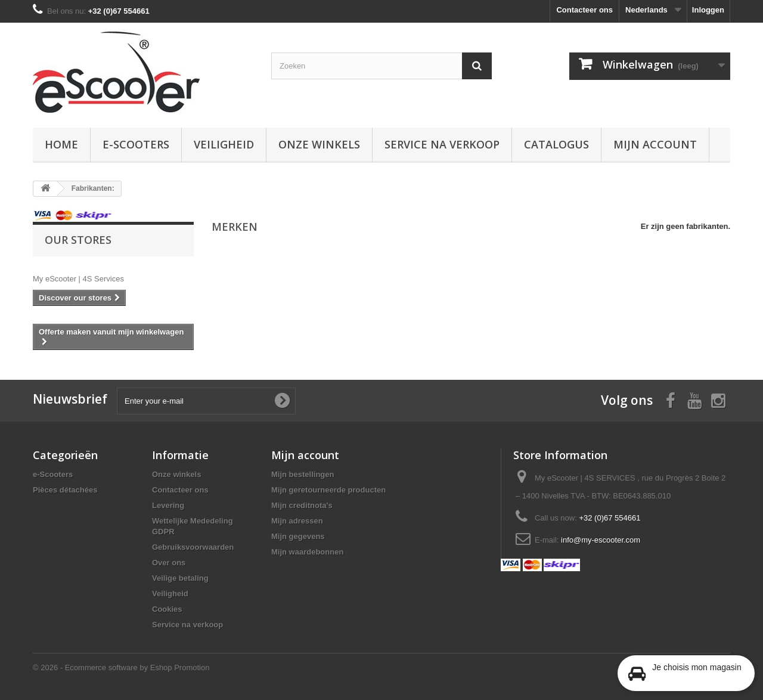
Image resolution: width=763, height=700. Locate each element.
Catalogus (556, 144)
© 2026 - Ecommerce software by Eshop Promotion (121, 668)
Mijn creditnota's (302, 505)
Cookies (167, 609)
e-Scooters (136, 144)
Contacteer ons (584, 10)
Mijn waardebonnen (307, 552)
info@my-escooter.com (601, 540)
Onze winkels (319, 144)
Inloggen (708, 10)
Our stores (78, 240)
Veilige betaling (180, 578)
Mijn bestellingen (303, 474)
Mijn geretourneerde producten (328, 490)
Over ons (169, 563)
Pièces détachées (65, 490)
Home (61, 144)
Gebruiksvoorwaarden (193, 547)
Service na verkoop (442, 144)
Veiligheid (224, 144)
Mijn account (655, 144)
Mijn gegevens (298, 536)
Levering (168, 505)
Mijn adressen (297, 521)
